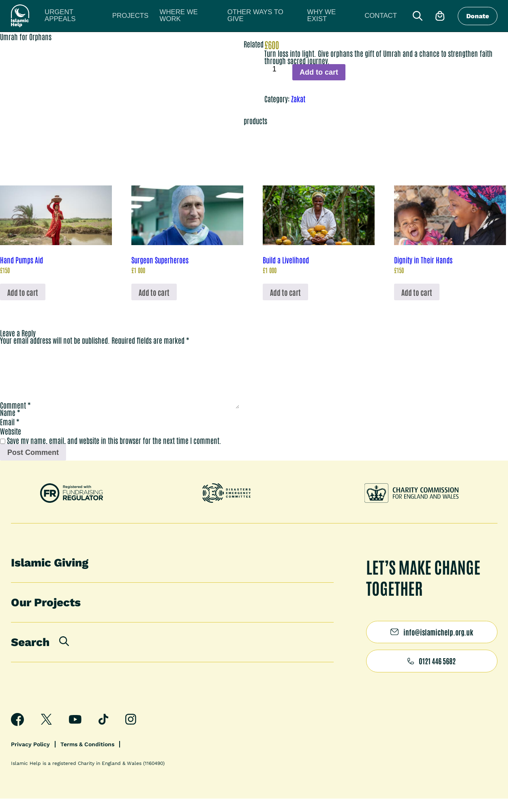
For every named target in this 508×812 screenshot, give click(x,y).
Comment (15, 418)
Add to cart (319, 72)
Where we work (149, 16)
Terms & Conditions (87, 758)
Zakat (298, 99)
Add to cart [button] (23, 292)
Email (10, 435)
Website (11, 444)
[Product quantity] (278, 69)
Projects (107, 16)
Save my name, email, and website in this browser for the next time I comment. (114, 453)
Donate (478, 16)
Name (10, 425)
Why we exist (253, 16)
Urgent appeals (65, 16)
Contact (291, 16)
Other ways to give (203, 16)
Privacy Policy (30, 758)
